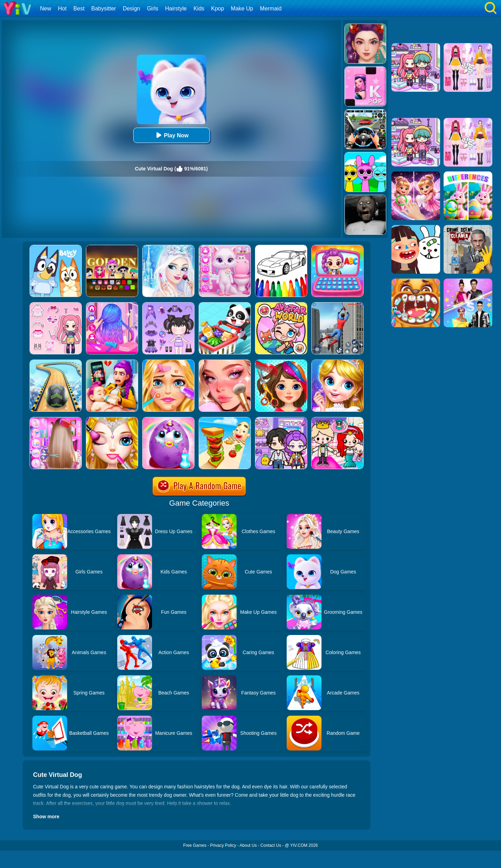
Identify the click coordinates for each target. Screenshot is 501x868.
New (46, 9)
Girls (153, 9)
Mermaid (271, 9)
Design (132, 9)
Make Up (242, 9)
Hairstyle (176, 9)
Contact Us (271, 845)
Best (79, 9)
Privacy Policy (223, 845)
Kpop (218, 9)
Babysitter (104, 9)
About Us (248, 845)
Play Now (171, 135)
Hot (62, 9)
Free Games (195, 845)
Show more (46, 817)
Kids (199, 9)
